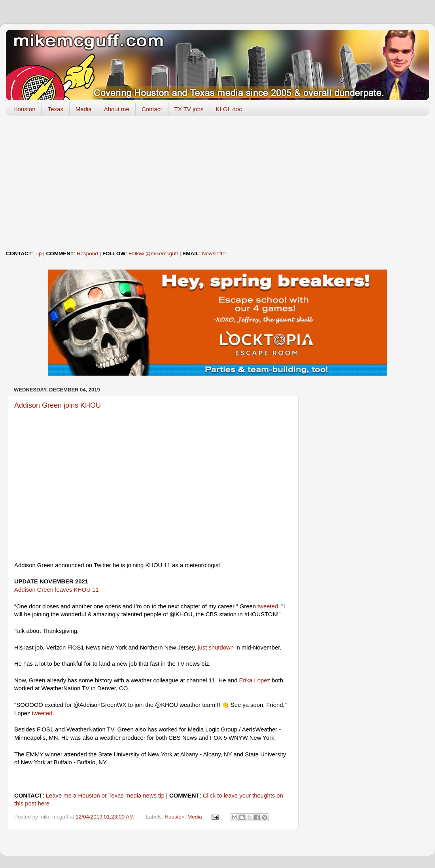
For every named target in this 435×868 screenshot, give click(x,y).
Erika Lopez (255, 680)
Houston (25, 109)
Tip (38, 254)
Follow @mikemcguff (153, 254)
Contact (152, 109)
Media (84, 109)
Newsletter (215, 254)
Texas (56, 109)
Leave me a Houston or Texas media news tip (105, 796)
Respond (87, 254)
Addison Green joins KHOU (58, 405)
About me (117, 109)
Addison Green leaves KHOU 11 (57, 590)
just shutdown (216, 648)
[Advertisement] (217, 183)
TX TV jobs (189, 109)
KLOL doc (229, 109)
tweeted (268, 606)
